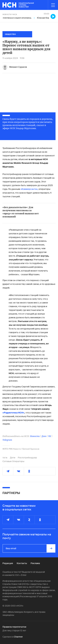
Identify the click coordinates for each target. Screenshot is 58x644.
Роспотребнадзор (27, 458)
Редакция (8, 563)
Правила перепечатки (14, 627)
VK (50, 436)
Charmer (18, 637)
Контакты (22, 563)
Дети (13, 458)
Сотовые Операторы (13, 461)
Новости (35, 436)
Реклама (35, 563)
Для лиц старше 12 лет (14, 631)
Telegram (7, 440)
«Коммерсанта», (29, 189)
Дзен (44, 436)
